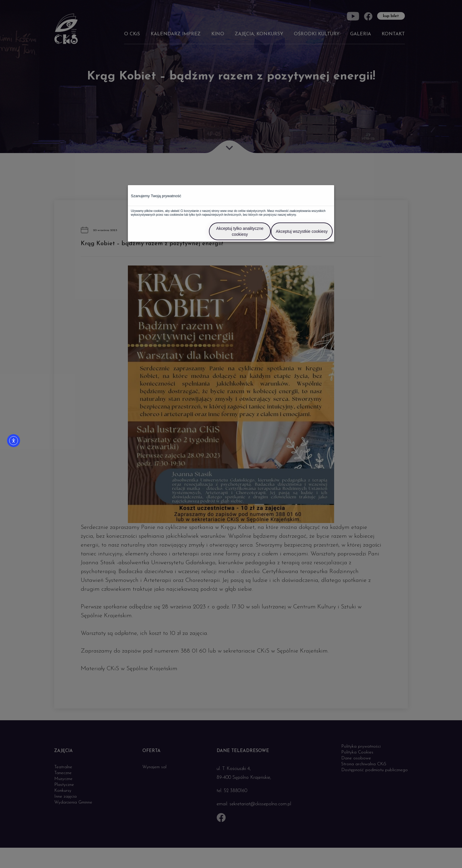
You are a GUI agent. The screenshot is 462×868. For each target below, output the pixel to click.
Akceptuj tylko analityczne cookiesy (240, 231)
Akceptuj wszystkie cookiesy (302, 231)
